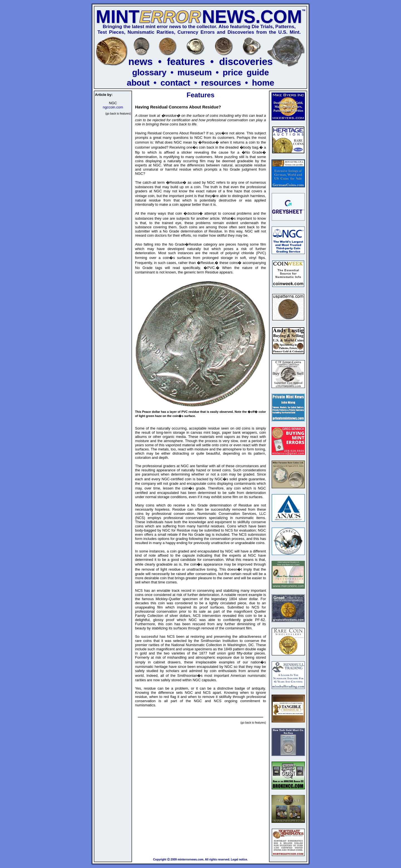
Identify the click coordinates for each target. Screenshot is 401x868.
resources (221, 83)
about (138, 83)
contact (175, 83)
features (186, 61)
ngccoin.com (113, 107)
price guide (246, 72)
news (141, 61)
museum (195, 72)
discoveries (246, 61)
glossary (149, 72)
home (263, 83)
